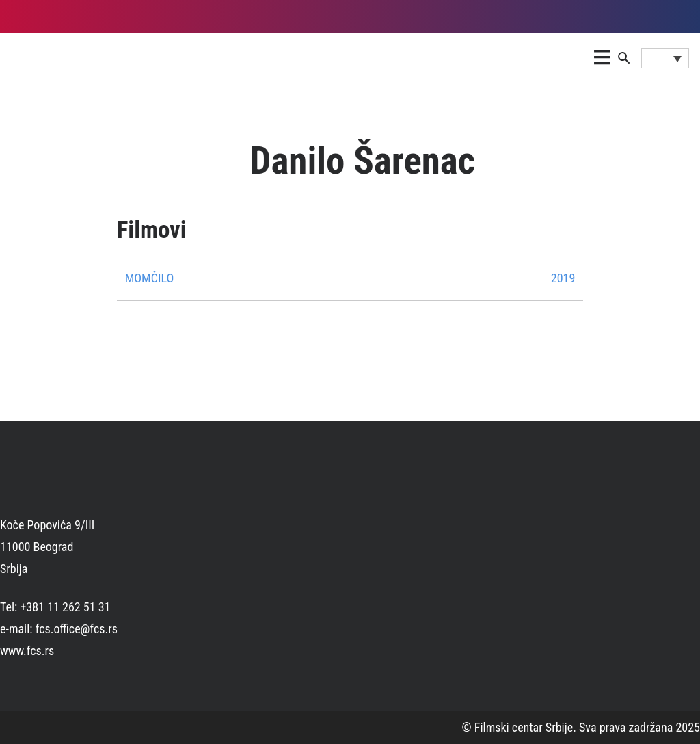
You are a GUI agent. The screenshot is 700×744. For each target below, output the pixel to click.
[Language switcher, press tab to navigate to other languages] (665, 58)
